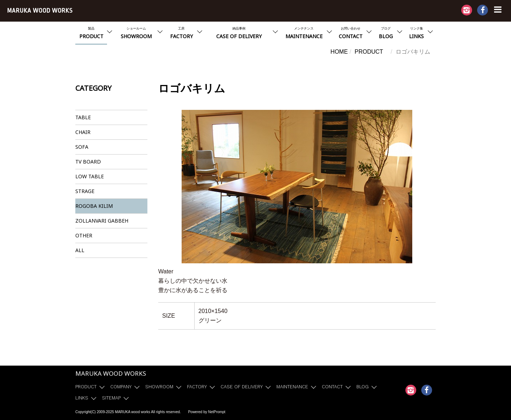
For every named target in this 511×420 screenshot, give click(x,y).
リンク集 (416, 34)
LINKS (82, 398)
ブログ (386, 34)
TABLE (83, 117)
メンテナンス (304, 34)
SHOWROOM (159, 387)
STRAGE (85, 191)
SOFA (82, 147)
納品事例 (239, 34)
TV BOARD (88, 162)
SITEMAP (111, 398)
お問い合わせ (351, 34)
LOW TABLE (90, 176)
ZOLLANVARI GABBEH (102, 221)
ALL (80, 250)
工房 (181, 34)
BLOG (363, 387)
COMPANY (121, 387)
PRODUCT (369, 52)
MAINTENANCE (292, 387)
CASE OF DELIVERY (242, 387)
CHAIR (83, 132)
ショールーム (136, 34)
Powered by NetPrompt (207, 412)
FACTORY (197, 387)
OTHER (84, 235)
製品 (91, 34)
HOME (339, 52)
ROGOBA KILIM (94, 206)
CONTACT (332, 387)
